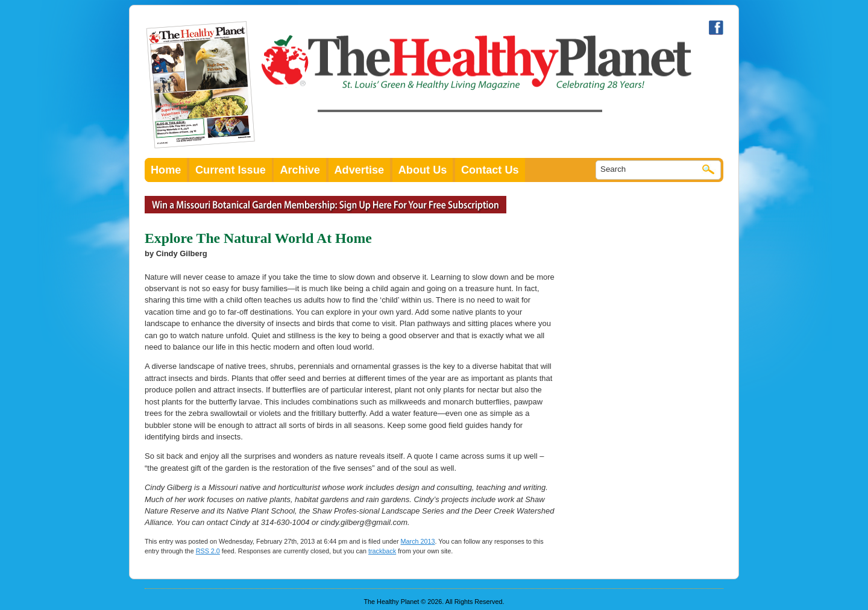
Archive (300, 170)
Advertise (360, 170)
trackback (382, 551)
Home (166, 170)
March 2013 (418, 541)
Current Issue (231, 170)
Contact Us (490, 170)
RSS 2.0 (208, 551)
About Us (423, 170)
